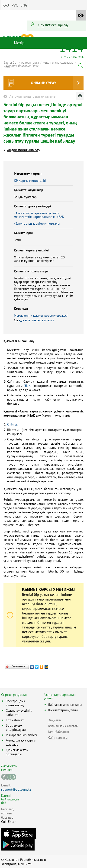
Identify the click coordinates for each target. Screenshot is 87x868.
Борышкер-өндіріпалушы (16, 727)
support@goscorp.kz (16, 789)
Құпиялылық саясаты (63, 726)
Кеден (8, 67)
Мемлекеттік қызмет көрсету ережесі (41, 316)
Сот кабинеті (15, 720)
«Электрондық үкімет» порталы (37, 223)
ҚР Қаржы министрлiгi (30, 181)
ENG (24, 5)
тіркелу (63, 25)
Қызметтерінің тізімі (63, 710)
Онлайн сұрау (43, 83)
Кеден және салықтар (58, 62)
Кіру (41, 25)
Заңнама (55, 720)
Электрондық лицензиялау (15, 703)
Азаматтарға (30, 62)
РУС (15, 5)
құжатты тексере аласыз (36, 320)
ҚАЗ (6, 5)
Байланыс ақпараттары (65, 705)
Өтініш (12, 424)
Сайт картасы (58, 738)
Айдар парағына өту (23, 150)
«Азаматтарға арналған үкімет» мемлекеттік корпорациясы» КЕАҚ (39, 215)
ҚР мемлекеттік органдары (17, 752)
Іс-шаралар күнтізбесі (21, 735)
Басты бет (11, 62)
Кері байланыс (59, 732)
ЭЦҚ (27, 386)
